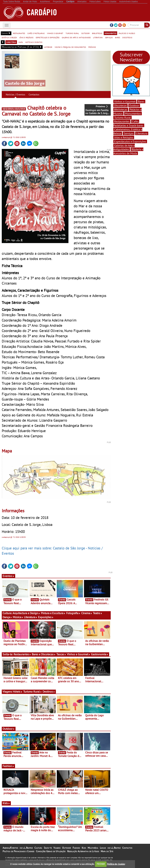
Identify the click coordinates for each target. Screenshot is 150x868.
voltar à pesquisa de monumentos (70, 47)
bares (118, 37)
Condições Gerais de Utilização (51, 851)
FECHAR (101, 864)
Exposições (46, 617)
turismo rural (72, 33)
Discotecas (120, 105)
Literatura (31, 617)
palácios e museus (127, 33)
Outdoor (9, 729)
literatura (98, 37)
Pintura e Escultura (53, 613)
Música (18, 617)
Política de (116, 864)
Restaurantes (22, 654)
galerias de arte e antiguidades (76, 37)
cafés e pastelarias (36, 33)
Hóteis (18, 692)
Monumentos (133, 114)
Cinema (87, 613)
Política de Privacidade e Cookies (18, 851)
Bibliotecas (121, 110)
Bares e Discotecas (44, 654)
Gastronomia (100, 654)
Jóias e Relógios (124, 137)
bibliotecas (97, 33)
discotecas (127, 37)
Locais (103, 848)
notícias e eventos (34, 42)
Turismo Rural (33, 692)
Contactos (34, 95)
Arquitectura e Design (26, 613)
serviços (109, 37)
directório (11, 42)
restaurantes (19, 33)
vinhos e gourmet (55, 33)
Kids (6, 803)
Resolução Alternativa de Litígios (83, 851)
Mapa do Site (107, 851)
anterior (48, 47)
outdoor (85, 33)
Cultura (38, 848)
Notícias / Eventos (15, 95)
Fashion (8, 766)
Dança (7, 617)
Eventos (8, 576)
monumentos (110, 33)
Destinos (49, 692)
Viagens (57, 848)
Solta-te (48, 848)
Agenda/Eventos (10, 848)
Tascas (61, 654)
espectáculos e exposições (48, 37)
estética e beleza (9, 37)
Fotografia (73, 613)
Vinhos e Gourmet (79, 654)
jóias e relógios (26, 37)
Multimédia (93, 848)
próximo (92, 47)
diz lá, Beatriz (26, 848)
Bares (141, 101)
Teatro (98, 613)
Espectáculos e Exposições (130, 141)
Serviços (129, 133)
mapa (21, 42)
